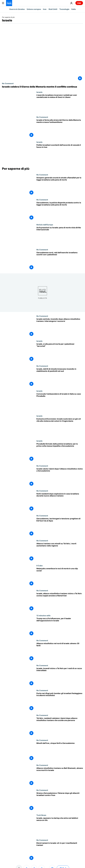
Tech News (41, 815)
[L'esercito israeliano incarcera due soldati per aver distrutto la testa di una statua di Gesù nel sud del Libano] (60, 104)
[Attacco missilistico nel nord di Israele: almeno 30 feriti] (60, 652)
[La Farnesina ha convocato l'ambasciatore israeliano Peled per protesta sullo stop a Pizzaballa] (60, 402)
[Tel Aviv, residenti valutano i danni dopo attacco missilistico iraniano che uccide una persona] (60, 727)
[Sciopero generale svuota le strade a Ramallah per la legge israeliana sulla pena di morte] (60, 186)
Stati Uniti (53, 9)
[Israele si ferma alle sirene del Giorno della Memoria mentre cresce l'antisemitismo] (60, 128)
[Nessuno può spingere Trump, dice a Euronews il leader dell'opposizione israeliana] (60, 627)
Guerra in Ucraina (17, 9)
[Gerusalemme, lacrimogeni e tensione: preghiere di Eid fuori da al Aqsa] (60, 527)
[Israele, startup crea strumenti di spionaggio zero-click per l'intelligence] (60, 827)
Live (79, 3)
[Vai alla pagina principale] (9, 3)
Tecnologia (64, 9)
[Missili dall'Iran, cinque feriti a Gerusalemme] (60, 752)
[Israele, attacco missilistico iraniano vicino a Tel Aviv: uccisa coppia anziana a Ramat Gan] (60, 602)
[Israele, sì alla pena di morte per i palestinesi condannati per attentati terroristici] (60, 352)
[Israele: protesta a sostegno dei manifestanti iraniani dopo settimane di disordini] (60, 851)
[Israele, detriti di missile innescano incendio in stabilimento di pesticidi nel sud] (60, 377)
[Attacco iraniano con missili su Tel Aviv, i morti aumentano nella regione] (60, 552)
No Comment (8, 83)
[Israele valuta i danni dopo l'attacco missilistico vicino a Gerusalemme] (60, 477)
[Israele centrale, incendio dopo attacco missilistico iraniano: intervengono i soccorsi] (60, 327)
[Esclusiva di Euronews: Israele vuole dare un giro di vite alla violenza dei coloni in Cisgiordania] (60, 427)
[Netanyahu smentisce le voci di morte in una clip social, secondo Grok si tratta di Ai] (60, 577)
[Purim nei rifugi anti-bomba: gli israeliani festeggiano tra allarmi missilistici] (60, 702)
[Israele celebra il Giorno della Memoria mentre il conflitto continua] (42, 87)
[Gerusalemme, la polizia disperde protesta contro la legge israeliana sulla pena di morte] (60, 211)
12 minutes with (43, 615)
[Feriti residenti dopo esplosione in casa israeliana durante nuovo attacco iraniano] (60, 502)
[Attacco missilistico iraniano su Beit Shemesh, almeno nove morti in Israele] (60, 777)
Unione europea (34, 9)
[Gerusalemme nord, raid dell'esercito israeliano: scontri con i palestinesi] (60, 261)
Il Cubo (40, 566)
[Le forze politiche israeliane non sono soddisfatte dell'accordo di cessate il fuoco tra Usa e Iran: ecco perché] (60, 153)
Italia (74, 9)
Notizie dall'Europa (45, 225)
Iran (45, 9)
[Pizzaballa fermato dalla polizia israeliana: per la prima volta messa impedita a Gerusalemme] (60, 452)
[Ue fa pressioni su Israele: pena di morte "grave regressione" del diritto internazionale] (60, 236)
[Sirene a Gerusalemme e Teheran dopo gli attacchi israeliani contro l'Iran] (60, 802)
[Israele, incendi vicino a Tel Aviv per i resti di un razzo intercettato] (60, 677)
